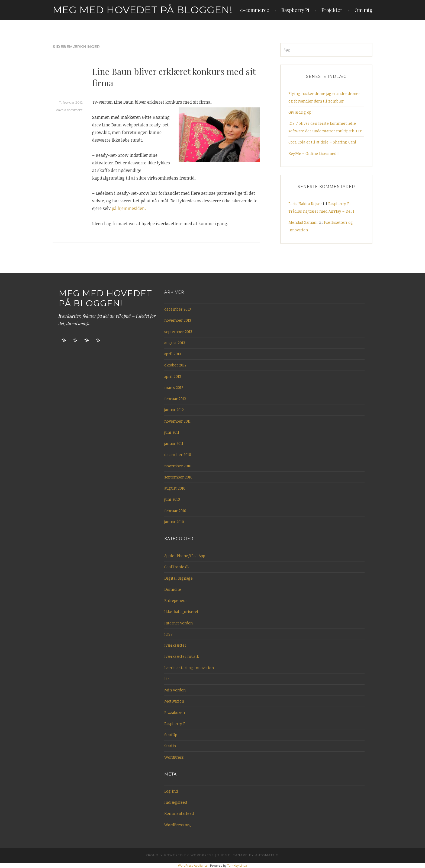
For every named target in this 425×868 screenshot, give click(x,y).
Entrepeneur (176, 600)
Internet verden (178, 623)
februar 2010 (175, 511)
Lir (167, 679)
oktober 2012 (175, 365)
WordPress (174, 757)
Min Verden (175, 690)
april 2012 (173, 376)
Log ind (171, 791)
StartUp (171, 735)
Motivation (174, 701)
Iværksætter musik (182, 656)
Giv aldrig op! (300, 112)
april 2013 (173, 354)
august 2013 (175, 343)
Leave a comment (69, 110)
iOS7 (168, 634)
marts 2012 (174, 387)
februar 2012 (175, 399)
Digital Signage (178, 578)
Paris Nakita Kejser (305, 204)
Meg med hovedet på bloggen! (143, 10)
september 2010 (178, 477)
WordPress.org (178, 825)
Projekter (332, 10)
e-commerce (255, 10)
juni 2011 (172, 432)
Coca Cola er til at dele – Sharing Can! (322, 142)
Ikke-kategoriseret (181, 612)
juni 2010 (172, 499)
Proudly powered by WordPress (180, 855)
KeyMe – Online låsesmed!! (313, 153)
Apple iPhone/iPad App (185, 556)
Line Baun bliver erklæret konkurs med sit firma (174, 77)
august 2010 (175, 488)
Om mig (363, 10)
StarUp (170, 746)
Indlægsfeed (176, 802)
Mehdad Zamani (303, 222)
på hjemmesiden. (129, 208)
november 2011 (177, 421)
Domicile (173, 589)
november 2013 (178, 320)
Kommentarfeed (179, 813)
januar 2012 (174, 410)
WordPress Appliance (193, 865)
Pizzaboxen (175, 712)
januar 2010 (174, 522)
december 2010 (178, 454)
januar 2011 (174, 443)
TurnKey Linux (237, 865)
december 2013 (178, 309)
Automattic (267, 855)
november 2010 (178, 466)
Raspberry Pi (295, 10)
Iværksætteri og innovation (189, 668)
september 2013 (178, 332)
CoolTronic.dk (177, 567)
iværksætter (175, 645)
